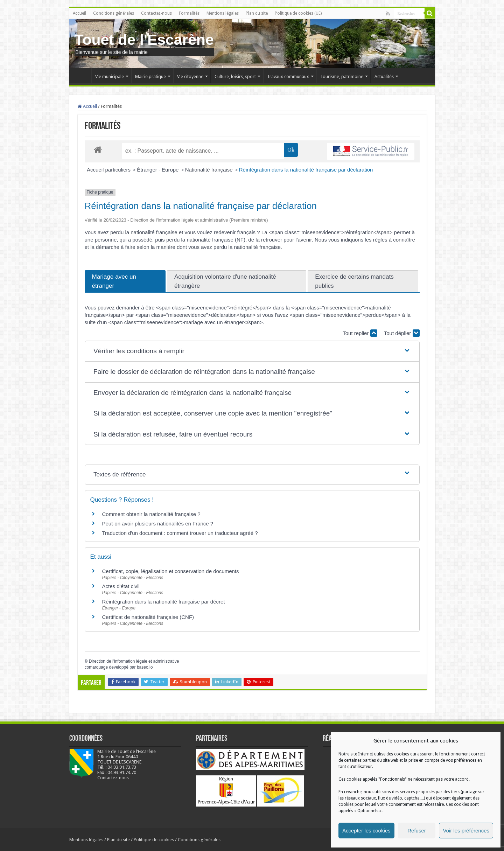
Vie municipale (110, 76)
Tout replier (360, 333)
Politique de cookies (154, 840)
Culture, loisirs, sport (235, 76)
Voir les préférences (466, 831)
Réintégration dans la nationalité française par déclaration (306, 170)
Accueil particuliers (109, 170)
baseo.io (145, 667)
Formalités (189, 13)
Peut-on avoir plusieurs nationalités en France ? (158, 524)
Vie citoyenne (190, 76)
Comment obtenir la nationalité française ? (151, 514)
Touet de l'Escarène (144, 40)
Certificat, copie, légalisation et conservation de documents (171, 571)
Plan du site (257, 13)
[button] (252, 351)
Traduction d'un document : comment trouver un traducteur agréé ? (180, 533)
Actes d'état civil (121, 586)
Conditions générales (114, 13)
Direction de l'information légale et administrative (134, 661)
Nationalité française (210, 170)
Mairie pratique (150, 76)
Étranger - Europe (158, 170)
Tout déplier (402, 333)
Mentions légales (223, 13)
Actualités (384, 76)
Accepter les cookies (366, 831)
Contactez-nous (156, 13)
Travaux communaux (288, 76)
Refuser (417, 831)
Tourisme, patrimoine (342, 76)
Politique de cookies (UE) (298, 13)
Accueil (79, 13)
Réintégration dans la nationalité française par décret (164, 602)
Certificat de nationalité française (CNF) (148, 617)
